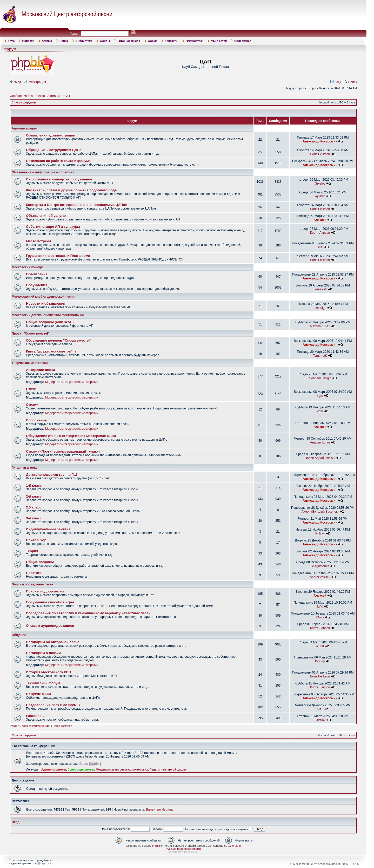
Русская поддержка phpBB (183, 849)
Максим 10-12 (320, 326)
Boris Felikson (320, 154)
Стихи (31, 389)
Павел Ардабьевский (320, 458)
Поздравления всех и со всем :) (53, 705)
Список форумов (24, 102)
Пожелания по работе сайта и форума (58, 161)
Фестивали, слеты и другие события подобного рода (71, 190)
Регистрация (35, 82)
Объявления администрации (51, 135)
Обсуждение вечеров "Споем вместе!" (59, 340)
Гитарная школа (129, 41)
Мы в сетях (219, 41)
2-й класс (34, 496)
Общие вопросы (40, 562)
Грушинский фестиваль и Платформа (58, 256)
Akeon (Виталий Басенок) (320, 512)
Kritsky (320, 533)
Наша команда (62, 726)
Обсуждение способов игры (50, 602)
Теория (32, 551)
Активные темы (59, 96)
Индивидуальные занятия (48, 529)
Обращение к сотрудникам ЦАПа (54, 150)
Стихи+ (32, 405)
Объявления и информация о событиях (43, 172)
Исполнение (36, 420)
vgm (320, 396)
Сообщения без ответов (27, 96)
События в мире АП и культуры (53, 227)
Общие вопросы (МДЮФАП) (50, 322)
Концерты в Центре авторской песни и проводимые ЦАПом (77, 205)
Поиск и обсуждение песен (33, 584)
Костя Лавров (320, 233)
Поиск (350, 82)
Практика (34, 573)
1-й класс (34, 485)
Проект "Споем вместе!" (31, 334)
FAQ (336, 82)
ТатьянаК (320, 289)
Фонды (105, 41)
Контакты (171, 41)
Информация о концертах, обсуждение (59, 179)
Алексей (320, 220)
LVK (320, 606)
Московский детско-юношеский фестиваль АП (48, 315)
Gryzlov (320, 184)
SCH (320, 247)
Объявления (37, 274)
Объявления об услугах (46, 216)
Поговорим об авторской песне (53, 642)
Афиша (47, 41)
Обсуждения (37, 285)
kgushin (320, 196)
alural (320, 646)
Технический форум (43, 683)
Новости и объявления (46, 304)
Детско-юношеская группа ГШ (51, 475)
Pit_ (320, 709)
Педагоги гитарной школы (168, 769)
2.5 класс (34, 507)
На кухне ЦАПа (39, 694)
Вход (15, 82)
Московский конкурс (28, 267)
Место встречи (38, 241)
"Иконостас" (194, 41)
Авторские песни (40, 370)
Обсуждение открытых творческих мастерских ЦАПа (71, 436)
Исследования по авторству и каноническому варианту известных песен (88, 613)
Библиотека (84, 41)
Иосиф (320, 661)
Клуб (11, 41)
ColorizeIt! (235, 846)
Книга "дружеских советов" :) (51, 351)
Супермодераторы (81, 769)
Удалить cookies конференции (30, 726)
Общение (19, 635)
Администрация (24, 128)
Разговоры (35, 716)
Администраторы (54, 769)
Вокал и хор (36, 540)
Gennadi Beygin (320, 378)
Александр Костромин (320, 141)
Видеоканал (243, 41)
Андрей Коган (320, 442)
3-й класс (34, 518)
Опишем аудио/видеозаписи (50, 626)
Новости (28, 41)
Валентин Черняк (159, 810)
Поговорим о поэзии (43, 653)
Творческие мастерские (30, 363)
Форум (153, 41)
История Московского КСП (48, 672)
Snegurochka (320, 566)
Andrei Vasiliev (320, 577)
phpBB (156, 846)
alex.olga (320, 308)
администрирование (183, 852)
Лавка (64, 41)
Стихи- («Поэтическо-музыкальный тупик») (63, 451)
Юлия (320, 617)
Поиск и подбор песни (45, 591)
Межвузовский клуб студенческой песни (43, 297)
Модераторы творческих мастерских (72, 382)
